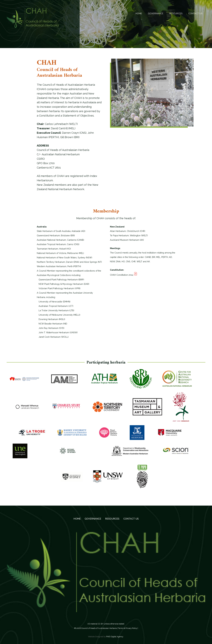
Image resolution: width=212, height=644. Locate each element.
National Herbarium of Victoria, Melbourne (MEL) (60, 253)
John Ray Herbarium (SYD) (51, 328)
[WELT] (142, 478)
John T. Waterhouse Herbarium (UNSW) (57, 332)
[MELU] (137, 434)
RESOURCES (112, 519)
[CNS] (104, 381)
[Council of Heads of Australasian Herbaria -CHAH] (33, 19)
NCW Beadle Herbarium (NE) (52, 324)
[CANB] (177, 381)
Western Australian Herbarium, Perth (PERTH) (59, 266)
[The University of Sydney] (72, 478)
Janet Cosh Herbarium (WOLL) (53, 337)
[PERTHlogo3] (130, 453)
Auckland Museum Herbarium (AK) (127, 240)
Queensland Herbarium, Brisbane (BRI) (56, 235)
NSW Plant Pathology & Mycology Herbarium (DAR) (63, 284)
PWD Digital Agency (115, 637)
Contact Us (131, 519)
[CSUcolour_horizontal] (67, 409)
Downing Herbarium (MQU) (51, 319)
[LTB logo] (32, 434)
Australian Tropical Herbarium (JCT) (55, 306)
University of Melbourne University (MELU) (59, 315)
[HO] (147, 409)
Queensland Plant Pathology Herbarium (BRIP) (60, 280)
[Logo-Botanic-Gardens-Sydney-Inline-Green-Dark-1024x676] (68, 453)
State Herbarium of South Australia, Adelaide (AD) (61, 231)
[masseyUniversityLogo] (72, 434)
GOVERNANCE (93, 519)
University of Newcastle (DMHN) (54, 302)
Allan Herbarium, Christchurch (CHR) (128, 231)
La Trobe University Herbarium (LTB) (56, 310)
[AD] (24, 381)
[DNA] (107, 409)
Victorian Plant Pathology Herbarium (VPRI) (59, 288)
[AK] (64, 381)
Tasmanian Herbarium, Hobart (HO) (54, 249)
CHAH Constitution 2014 (124, 275)
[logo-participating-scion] (176, 453)
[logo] (108, 478)
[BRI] (141, 381)
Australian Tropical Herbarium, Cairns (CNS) (58, 244)
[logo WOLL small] (181, 409)
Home (77, 519)
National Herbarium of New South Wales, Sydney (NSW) (64, 257)
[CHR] (27, 409)
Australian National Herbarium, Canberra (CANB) (60, 240)
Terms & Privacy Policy (128, 628)
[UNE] (20, 453)
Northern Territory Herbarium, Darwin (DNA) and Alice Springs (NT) (69, 262)
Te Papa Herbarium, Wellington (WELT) (129, 235)
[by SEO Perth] (170, 434)
